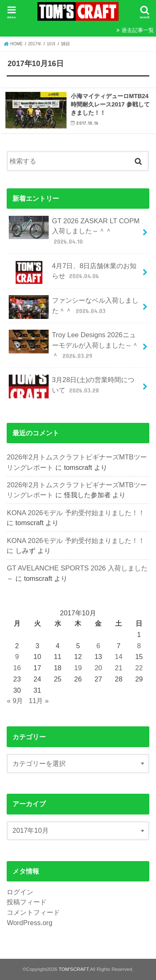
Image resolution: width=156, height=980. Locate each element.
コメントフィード (33, 912)
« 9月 (15, 701)
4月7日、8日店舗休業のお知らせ (73, 273)
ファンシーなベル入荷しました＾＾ (73, 307)
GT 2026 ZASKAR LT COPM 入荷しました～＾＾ (74, 231)
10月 (51, 44)
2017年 (35, 44)
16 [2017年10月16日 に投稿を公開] (17, 668)
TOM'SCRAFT (74, 969)
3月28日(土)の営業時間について (72, 386)
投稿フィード (27, 902)
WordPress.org (30, 923)
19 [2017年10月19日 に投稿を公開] (78, 668)
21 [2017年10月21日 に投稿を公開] (119, 668)
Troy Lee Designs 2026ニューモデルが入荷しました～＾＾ (73, 345)
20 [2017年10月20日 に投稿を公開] (98, 668)
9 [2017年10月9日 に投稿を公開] (17, 657)
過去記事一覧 (138, 30)
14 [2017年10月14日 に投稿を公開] (119, 657)
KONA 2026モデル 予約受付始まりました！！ (76, 513)
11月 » (39, 701)
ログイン (20, 892)
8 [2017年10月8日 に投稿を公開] (139, 646)
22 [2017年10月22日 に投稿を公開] (139, 668)
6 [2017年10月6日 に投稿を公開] (98, 646)
